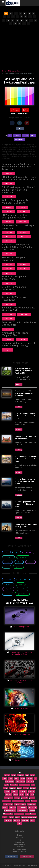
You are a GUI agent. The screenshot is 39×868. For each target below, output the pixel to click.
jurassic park (7, 801)
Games (18, 567)
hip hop (26, 788)
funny (10, 778)
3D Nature (8, 557)
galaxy (16, 778)
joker (32, 795)
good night (30, 782)
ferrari (14, 775)
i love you (31, 791)
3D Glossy (9, 579)
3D (6, 13)
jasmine (32, 798)
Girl (7, 567)
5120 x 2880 (9, 294)
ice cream (8, 795)
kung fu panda (8, 804)
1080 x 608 (9, 319)
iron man (14, 791)
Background (19, 139)
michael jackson (31, 814)
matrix (11, 817)
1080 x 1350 (9, 314)
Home (4, 71)
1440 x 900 (23, 232)
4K (11, 13)
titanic (32, 820)
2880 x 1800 (9, 254)
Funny (31, 562)
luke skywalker (8, 814)
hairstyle (12, 788)
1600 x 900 (9, 269)
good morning (10, 782)
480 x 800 (8, 222)
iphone (16, 795)
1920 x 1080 (24, 269)
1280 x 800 (9, 232)
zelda (19, 824)
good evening (20, 782)
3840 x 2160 (9, 283)
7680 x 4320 (9, 304)
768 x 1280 (23, 222)
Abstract (28, 552)
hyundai (33, 788)
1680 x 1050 (9, 237)
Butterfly (8, 584)
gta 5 (6, 785)
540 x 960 (22, 207)
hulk (33, 785)
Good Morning (22, 594)
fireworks (21, 775)
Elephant (8, 589)
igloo (22, 795)
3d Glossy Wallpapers (15, 71)
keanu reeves (22, 807)
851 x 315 (8, 329)
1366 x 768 (23, 264)
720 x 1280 (9, 212)
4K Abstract (23, 557)
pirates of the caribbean (29, 817)
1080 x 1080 (24, 314)
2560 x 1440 (9, 273)
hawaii (19, 788)
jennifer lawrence (18, 801)
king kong (13, 807)
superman (25, 820)
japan (27, 801)
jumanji (17, 798)
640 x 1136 (9, 174)
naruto (17, 817)
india (27, 795)
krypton (34, 801)
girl (36, 778)
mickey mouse (19, 814)
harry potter (14, 785)
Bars (33, 136)
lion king (32, 811)
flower (32, 775)
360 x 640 (8, 207)
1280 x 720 (9, 264)
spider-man (8, 820)
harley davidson (25, 785)
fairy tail (7, 775)
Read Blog (19, 384)
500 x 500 (22, 340)
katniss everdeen (20, 804)
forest (4, 778)
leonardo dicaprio (10, 811)
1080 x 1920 (9, 197)
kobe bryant (32, 804)
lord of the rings (22, 811)
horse (6, 788)
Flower (7, 562)
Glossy (17, 136)
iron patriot (23, 791)
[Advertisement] (19, 46)
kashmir (5, 807)
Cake (21, 584)
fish (27, 775)
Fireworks (22, 589)
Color (25, 136)
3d (10, 136)
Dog (19, 562)
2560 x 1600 (9, 241)
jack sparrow (9, 798)
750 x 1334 (9, 184)
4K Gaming (23, 579)
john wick (24, 798)
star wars (17, 820)
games (23, 778)
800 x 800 (8, 340)
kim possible (33, 807)
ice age (7, 791)
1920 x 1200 (24, 237)
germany (30, 778)
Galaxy (8, 594)
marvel (5, 817)
